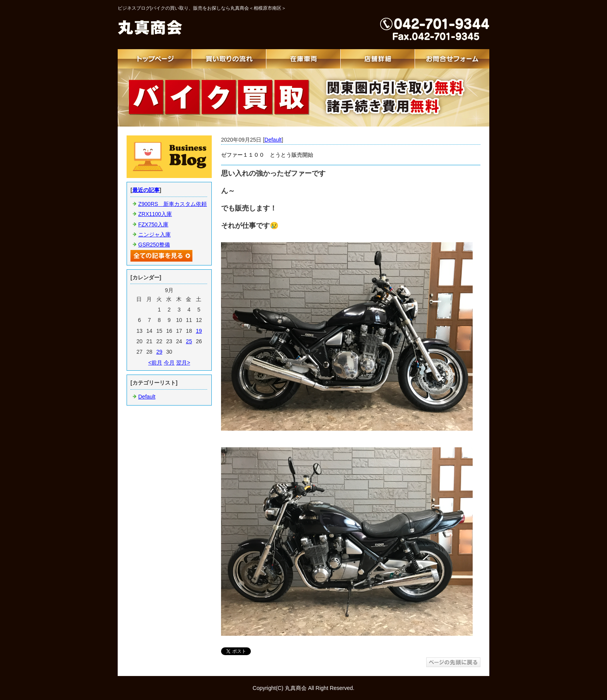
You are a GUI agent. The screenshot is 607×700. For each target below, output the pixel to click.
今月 (169, 363)
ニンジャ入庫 (154, 234)
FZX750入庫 (153, 224)
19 (199, 331)
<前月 (155, 363)
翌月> (183, 363)
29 (159, 352)
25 (189, 341)
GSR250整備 (154, 245)
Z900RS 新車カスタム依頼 (172, 204)
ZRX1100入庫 (155, 214)
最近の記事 (146, 190)
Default (273, 140)
